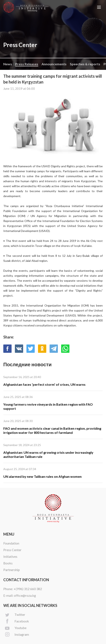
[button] (99, 7)
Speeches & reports (85, 64)
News (8, 64)
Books (8, 563)
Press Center (12, 550)
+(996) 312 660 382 (28, 589)
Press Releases (27, 64)
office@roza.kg (25, 595)
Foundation (11, 543)
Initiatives (10, 556)
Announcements (54, 64)
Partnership (12, 570)
